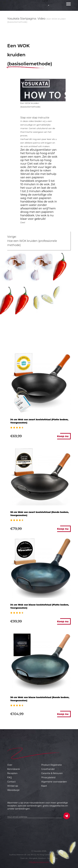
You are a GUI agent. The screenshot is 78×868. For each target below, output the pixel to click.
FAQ (10, 777)
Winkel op (13, 786)
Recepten (12, 773)
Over (10, 765)
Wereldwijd (13, 790)
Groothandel (48, 769)
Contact (11, 782)
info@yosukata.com (39, 862)
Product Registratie (52, 765)
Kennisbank (14, 769)
